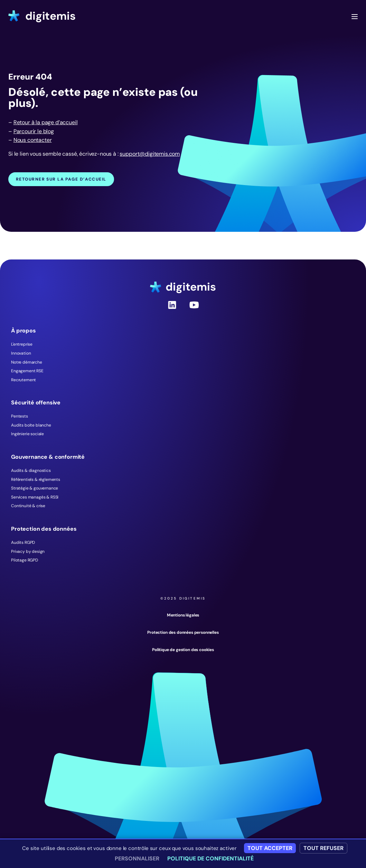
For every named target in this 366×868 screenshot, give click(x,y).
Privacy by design (28, 551)
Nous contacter (33, 140)
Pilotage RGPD (25, 560)
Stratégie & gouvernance (35, 488)
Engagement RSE (27, 371)
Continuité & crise (28, 506)
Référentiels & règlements (36, 479)
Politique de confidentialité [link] (210, 858)
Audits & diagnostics (31, 470)
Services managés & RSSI (35, 497)
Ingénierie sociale (27, 434)
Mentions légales (183, 615)
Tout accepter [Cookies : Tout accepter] (270, 848)
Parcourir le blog (34, 131)
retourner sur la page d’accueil (61, 179)
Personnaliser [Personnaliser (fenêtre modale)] (137, 858)
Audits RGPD (23, 542)
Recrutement (24, 380)
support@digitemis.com (150, 154)
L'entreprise (22, 344)
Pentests (20, 416)
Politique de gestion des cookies (183, 650)
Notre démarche (27, 362)
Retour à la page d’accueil (46, 122)
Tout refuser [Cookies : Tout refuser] (323, 848)
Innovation (21, 353)
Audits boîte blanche (31, 425)
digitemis (42, 16)
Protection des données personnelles (183, 632)
